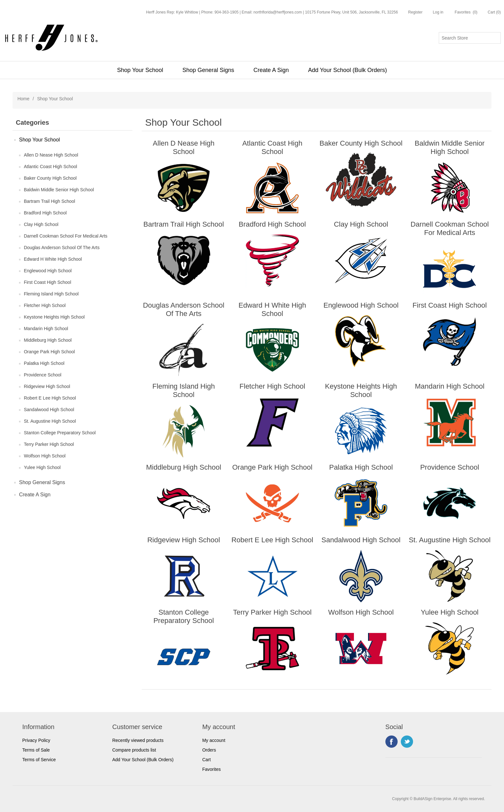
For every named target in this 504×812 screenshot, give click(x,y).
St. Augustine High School (50, 421)
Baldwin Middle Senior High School (59, 190)
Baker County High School (50, 178)
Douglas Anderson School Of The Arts (62, 248)
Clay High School (41, 224)
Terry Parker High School (49, 444)
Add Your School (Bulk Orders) (348, 70)
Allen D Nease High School (51, 155)
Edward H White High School (53, 259)
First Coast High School (47, 282)
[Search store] (470, 38)
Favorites (212, 769)
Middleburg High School (48, 340)
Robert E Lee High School (50, 398)
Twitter (407, 742)
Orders (209, 750)
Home (23, 99)
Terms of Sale (36, 750)
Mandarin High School (46, 329)
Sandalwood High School (49, 410)
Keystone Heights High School (54, 317)
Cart (206, 760)
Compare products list (134, 750)
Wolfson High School (45, 456)
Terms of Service (39, 760)
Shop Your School (140, 70)
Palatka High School (44, 363)
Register (415, 12)
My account (214, 740)
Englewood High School (48, 271)
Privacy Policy (36, 740)
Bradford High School (45, 213)
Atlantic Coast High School (50, 167)
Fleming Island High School (51, 294)
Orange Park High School (49, 352)
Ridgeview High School (47, 386)
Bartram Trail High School (50, 201)
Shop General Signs (208, 70)
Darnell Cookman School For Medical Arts (66, 236)
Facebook (392, 742)
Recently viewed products (138, 740)
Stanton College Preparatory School (60, 433)
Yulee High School (42, 467)
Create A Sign (271, 70)
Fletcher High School (45, 305)
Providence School (43, 375)
